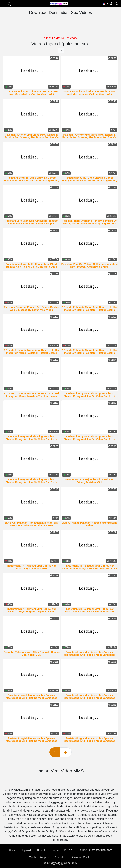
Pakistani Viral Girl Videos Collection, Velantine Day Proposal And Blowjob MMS (89, 265)
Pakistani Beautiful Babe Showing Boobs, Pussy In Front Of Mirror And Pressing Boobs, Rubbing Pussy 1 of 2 (32, 181)
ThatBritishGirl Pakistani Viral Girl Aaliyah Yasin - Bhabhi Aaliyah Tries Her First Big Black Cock (89, 569)
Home (13, 850)
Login (55, 850)
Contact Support (39, 857)
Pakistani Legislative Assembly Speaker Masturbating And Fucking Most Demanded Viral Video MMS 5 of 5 (32, 698)
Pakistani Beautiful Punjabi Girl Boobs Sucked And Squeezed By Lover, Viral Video (32, 309)
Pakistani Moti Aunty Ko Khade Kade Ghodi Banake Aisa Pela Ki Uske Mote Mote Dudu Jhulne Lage (32, 267)
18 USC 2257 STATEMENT (95, 850)
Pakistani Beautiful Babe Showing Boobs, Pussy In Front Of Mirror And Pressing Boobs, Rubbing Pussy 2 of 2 (90, 181)
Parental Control (82, 857)
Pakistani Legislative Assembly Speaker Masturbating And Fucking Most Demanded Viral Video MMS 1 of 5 (89, 655)
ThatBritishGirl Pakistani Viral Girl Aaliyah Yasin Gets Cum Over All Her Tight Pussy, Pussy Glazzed (89, 612)
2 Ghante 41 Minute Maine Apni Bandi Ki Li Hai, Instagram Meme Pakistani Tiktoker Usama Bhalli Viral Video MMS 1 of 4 (32, 396)
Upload (26, 850)
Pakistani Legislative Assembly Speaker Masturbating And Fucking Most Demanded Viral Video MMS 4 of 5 (89, 698)
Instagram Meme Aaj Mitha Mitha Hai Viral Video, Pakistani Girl (89, 481)
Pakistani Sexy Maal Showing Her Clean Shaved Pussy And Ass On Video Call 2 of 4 (32, 438)
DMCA (68, 850)
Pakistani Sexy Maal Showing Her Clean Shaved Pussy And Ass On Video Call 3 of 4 (32, 481)
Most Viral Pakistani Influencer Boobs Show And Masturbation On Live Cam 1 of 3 (89, 93)
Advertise (60, 857)
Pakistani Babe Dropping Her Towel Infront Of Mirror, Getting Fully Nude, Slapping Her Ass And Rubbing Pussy (89, 224)
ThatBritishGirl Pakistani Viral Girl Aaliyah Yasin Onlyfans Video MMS (32, 567)
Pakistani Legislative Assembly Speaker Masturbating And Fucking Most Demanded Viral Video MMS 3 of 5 (32, 741)
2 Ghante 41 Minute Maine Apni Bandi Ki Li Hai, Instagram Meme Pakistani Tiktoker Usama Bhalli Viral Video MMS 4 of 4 (89, 310)
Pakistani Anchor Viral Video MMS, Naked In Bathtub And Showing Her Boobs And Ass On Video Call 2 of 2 (32, 138)
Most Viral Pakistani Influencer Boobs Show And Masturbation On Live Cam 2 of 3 (32, 93)
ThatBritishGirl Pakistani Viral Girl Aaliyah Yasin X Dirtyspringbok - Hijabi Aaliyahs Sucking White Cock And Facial (32, 612)
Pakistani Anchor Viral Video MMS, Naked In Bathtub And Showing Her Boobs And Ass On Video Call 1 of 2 (89, 138)
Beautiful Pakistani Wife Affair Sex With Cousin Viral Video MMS (32, 653)
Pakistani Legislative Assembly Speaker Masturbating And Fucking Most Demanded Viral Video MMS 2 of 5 (89, 741)
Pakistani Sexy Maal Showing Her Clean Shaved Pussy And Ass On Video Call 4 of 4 (89, 395)
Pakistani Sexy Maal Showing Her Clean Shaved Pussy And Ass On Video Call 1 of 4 (89, 438)
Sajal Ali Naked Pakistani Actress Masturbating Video (89, 524)
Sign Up (41, 850)
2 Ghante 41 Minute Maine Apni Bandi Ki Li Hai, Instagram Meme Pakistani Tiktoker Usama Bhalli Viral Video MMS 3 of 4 (32, 353)
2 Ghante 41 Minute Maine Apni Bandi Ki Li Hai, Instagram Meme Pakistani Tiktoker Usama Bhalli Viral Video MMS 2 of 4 (89, 353)
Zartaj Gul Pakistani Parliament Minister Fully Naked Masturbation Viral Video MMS (32, 524)
